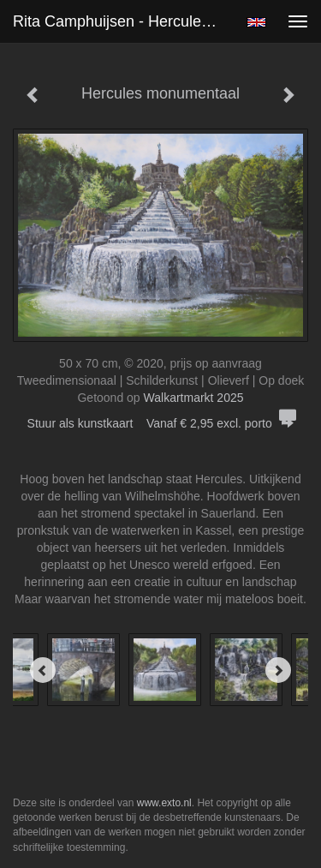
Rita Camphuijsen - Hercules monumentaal (123, 21)
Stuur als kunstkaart (161, 423)
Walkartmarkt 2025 (194, 398)
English (256, 22)
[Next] (278, 670)
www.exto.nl (164, 803)
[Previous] (43, 670)
